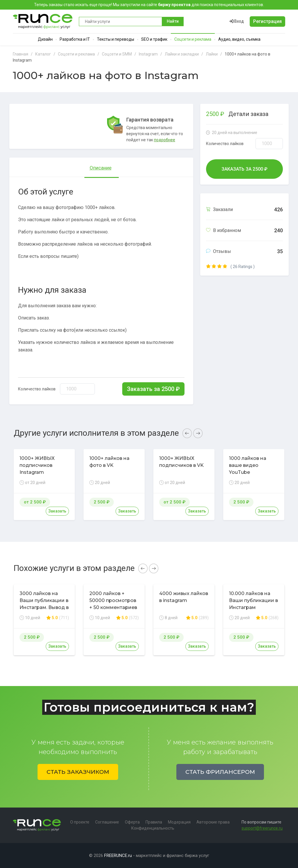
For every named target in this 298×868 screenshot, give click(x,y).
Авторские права (213, 822)
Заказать (57, 511)
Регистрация (267, 21)
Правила (154, 822)
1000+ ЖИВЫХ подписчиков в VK (181, 462)
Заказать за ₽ (153, 389)
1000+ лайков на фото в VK (109, 462)
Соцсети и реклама (193, 39)
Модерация (179, 822)
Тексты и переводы (116, 39)
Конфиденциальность (153, 828)
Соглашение (107, 822)
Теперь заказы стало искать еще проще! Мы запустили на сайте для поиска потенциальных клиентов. (149, 5)
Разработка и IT (75, 39)
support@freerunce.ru (262, 828)
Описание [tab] (101, 168)
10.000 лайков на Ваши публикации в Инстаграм (253, 600)
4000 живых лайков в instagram (184, 597)
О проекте (80, 822)
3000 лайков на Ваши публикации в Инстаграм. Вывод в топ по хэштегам (44, 604)
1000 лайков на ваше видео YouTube (248, 465)
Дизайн (45, 39)
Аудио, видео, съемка (239, 39)
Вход (237, 21)
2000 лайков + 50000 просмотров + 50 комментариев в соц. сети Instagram (113, 607)
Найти (173, 21)
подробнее (165, 140)
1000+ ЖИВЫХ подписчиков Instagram (37, 465)
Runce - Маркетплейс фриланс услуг (43, 21)
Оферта (132, 822)
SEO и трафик (154, 39)
